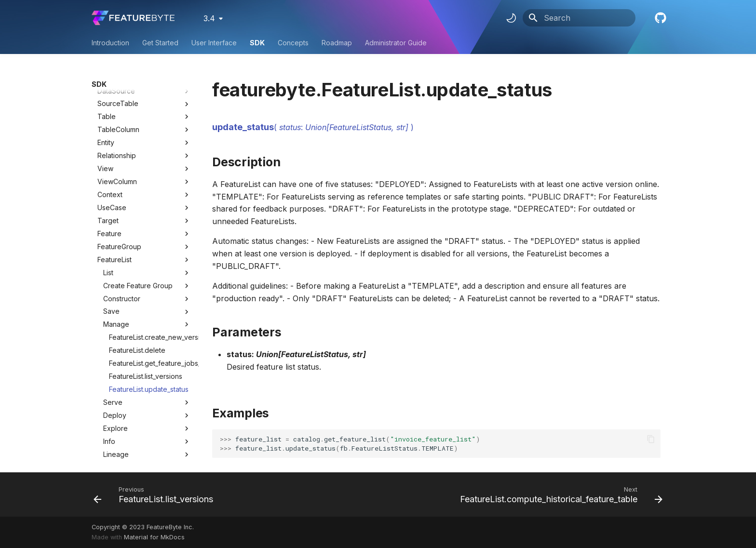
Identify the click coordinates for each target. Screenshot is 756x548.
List (147, 171)
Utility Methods (144, 456)
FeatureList (115, 158)
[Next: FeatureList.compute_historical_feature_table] (559, 495)
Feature (109, 132)
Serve (147, 301)
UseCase (112, 106)
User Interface (214, 43)
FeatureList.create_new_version (150, 235)
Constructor (147, 197)
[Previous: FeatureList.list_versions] (155, 495)
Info (147, 340)
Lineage (147, 353)
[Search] (579, 18)
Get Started (160, 43)
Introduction (110, 43)
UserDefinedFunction (131, 430)
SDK (257, 43)
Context (110, 93)
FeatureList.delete (137, 248)
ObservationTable (126, 366)
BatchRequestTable (129, 405)
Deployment (117, 392)
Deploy (147, 314)
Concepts (293, 43)
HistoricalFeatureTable (133, 379)
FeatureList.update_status (149, 287)
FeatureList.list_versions (146, 274)
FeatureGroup (119, 145)
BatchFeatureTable (127, 417)
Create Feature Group (147, 184)
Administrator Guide (396, 43)
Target (108, 119)
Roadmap (337, 43)
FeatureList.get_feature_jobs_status (150, 261)
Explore (147, 327)
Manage (147, 223)
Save (147, 210)
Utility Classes (144, 443)
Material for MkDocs (154, 537)
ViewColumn (117, 80)
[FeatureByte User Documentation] (133, 18)
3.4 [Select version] (209, 18)
